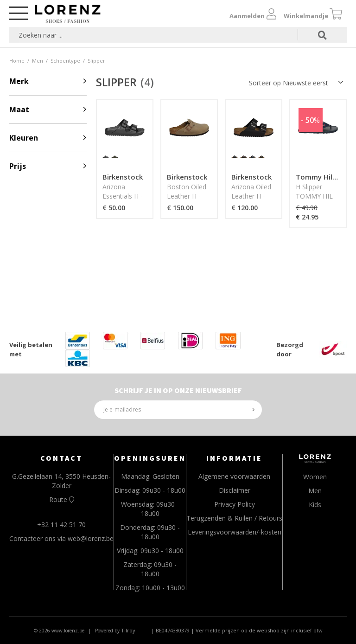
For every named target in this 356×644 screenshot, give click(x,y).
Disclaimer (235, 490)
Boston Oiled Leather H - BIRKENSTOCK (189, 196)
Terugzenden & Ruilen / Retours (234, 518)
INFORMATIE (234, 458)
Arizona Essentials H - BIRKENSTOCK (125, 196)
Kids (315, 505)
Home (17, 61)
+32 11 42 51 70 (61, 525)
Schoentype (65, 61)
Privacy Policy (235, 504)
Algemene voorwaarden (234, 476)
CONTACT (61, 458)
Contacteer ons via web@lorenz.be (61, 538)
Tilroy (128, 630)
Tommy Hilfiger (322, 177)
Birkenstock (123, 177)
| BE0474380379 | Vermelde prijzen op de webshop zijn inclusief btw (237, 630)
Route (62, 499)
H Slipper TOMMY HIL (314, 191)
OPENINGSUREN (150, 458)
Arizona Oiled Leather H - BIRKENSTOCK (254, 196)
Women (315, 477)
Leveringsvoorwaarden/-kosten (235, 532)
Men (38, 61)
